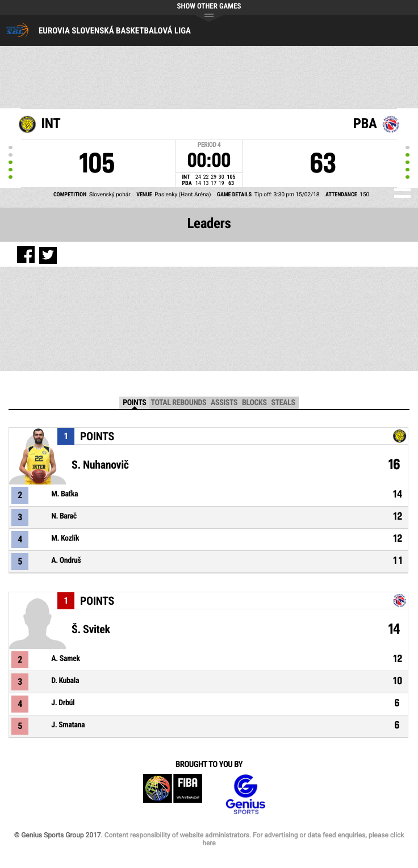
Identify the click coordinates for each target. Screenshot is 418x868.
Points (134, 403)
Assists (224, 403)
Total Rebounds (178, 403)
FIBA (173, 795)
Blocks (254, 403)
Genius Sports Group (245, 795)
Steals (283, 403)
